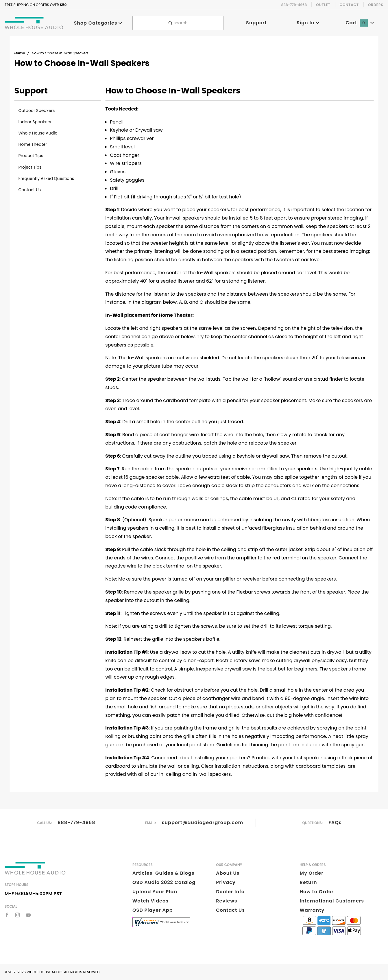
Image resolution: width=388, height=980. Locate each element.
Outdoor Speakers (37, 110)
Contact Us (30, 190)
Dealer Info (230, 892)
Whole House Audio (38, 133)
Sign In (308, 23)
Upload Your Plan (155, 892)
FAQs (335, 822)
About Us (228, 873)
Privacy (226, 882)
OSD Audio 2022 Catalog (164, 882)
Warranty (312, 910)
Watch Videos (150, 901)
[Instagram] (17, 915)
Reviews (227, 901)
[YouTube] (28, 915)
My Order (312, 873)
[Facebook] (7, 915)
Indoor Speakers (35, 122)
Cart (360, 23)
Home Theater (33, 144)
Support (256, 23)
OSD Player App (153, 910)
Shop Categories (98, 23)
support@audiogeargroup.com (203, 822)
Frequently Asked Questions (46, 178)
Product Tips (31, 156)
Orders (376, 5)
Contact (349, 5)
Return (308, 882)
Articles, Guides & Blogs (163, 873)
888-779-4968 (76, 822)
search (178, 23)
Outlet (323, 5)
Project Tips (30, 167)
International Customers (332, 901)
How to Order (317, 892)
